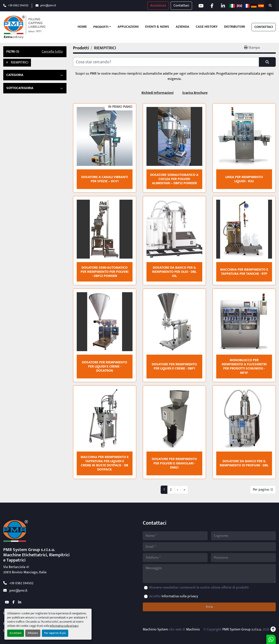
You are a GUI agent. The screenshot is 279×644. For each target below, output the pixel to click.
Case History (207, 27)
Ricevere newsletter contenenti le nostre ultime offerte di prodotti (199, 588)
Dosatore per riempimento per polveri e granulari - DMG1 (174, 463)
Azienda (182, 27)
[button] (102, 27)
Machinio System (155, 629)
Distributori (235, 27)
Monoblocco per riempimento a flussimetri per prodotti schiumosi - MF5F (244, 367)
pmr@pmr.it (48, 6)
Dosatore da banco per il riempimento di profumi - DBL (244, 463)
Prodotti (101, 27)
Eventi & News (157, 27)
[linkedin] (223, 6)
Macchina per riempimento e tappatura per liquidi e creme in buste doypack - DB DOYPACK (105, 463)
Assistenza (158, 6)
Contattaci (181, 6)
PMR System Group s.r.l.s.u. (242, 629)
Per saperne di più (55, 633)
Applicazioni (128, 27)
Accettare (16, 633)
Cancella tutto (52, 52)
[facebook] (212, 6)
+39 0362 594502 (18, 6)
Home (82, 27)
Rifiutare (33, 633)
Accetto (174, 596)
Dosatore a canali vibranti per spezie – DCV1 (105, 179)
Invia (209, 607)
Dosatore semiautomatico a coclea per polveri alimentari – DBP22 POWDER (174, 179)
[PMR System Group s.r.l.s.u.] (16, 531)
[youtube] (201, 6)
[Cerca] (166, 62)
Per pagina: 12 (263, 490)
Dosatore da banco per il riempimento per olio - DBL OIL (174, 272)
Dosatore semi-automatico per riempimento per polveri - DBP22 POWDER (105, 272)
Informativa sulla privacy (64, 626)
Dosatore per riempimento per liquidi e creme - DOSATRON (105, 367)
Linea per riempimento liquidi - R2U (244, 179)
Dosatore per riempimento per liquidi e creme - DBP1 (174, 366)
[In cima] (273, 630)
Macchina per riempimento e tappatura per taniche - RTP (244, 272)
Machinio (193, 629)
